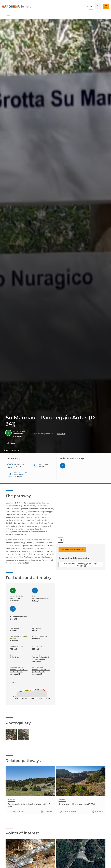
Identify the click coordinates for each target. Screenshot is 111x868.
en (91, 6)
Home (8, 16)
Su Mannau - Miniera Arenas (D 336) (79, 811)
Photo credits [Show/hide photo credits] (11, 450)
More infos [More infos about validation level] (18, 437)
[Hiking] (63, 466)
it (87, 6)
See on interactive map (72, 549)
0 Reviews (61, 434)
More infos (19, 474)
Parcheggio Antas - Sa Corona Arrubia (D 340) (30, 812)
